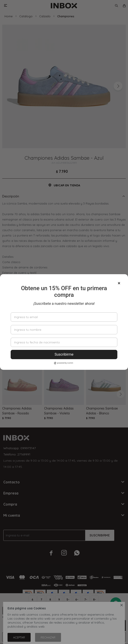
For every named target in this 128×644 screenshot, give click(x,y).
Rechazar (48, 637)
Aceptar (19, 637)
